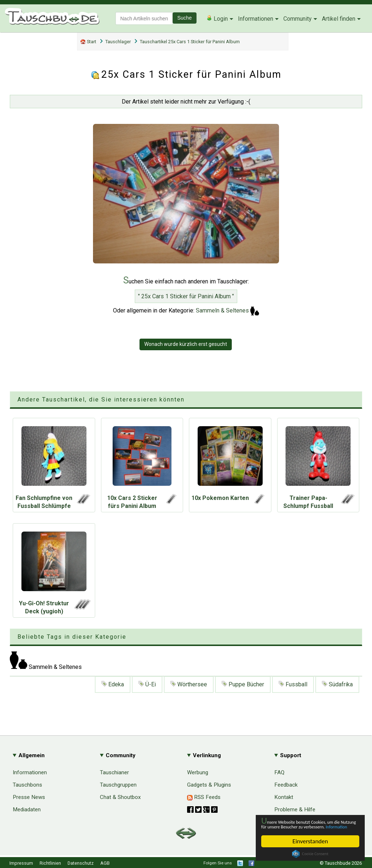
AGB (105, 863)
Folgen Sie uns (218, 863)
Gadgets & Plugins (209, 785)
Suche (185, 18)
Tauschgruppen (118, 785)
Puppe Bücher (243, 684)
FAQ (279, 772)
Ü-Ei (147, 684)
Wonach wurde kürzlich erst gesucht (186, 344)
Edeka (113, 684)
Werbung (198, 772)
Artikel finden (339, 19)
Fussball (293, 684)
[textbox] (144, 18)
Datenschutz (81, 863)
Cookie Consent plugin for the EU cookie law (310, 854)
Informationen (256, 19)
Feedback (286, 785)
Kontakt (284, 797)
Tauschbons (27, 785)
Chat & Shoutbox (120, 797)
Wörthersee (189, 684)
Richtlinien (50, 863)
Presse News (29, 797)
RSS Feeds (204, 797)
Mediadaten (27, 810)
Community (298, 19)
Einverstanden (310, 841)
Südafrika (337, 684)
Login (217, 19)
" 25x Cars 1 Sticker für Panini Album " (186, 296)
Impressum (21, 863)
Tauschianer (114, 772)
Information (307, 826)
